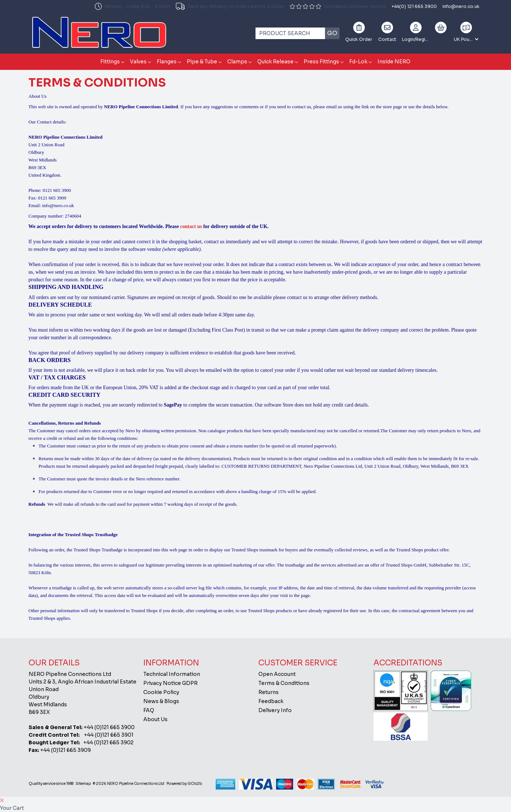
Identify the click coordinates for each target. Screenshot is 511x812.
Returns (269, 692)
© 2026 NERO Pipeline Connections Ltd (129, 784)
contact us (191, 226)
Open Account (277, 674)
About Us (155, 719)
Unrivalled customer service (338, 6)
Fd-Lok (358, 62)
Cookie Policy (161, 692)
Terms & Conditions (284, 683)
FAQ (149, 710)
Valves (138, 62)
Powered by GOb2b (184, 784)
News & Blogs (161, 701)
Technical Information (172, 674)
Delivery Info (275, 710)
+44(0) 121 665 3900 (414, 6)
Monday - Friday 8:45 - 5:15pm (132, 7)
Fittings (110, 62)
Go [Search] (332, 33)
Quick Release (275, 62)
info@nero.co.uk (461, 6)
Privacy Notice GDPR (170, 683)
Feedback (271, 701)
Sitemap (83, 784)
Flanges (167, 62)
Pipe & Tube (202, 62)
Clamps (237, 62)
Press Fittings (321, 62)
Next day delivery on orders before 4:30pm (230, 7)
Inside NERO (394, 62)
